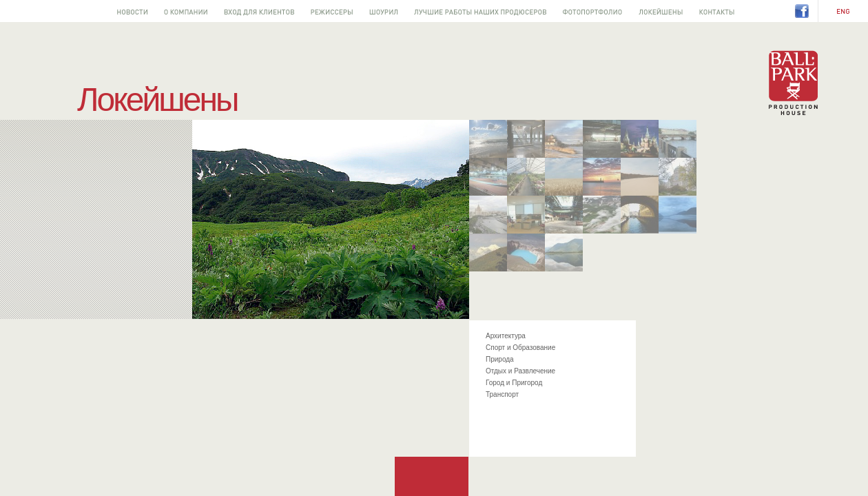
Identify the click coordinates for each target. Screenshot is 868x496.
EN (843, 12)
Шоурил (383, 11)
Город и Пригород (514, 383)
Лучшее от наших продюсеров (480, 11)
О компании (186, 11)
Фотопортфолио (592, 11)
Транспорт (502, 394)
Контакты (717, 11)
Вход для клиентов (259, 11)
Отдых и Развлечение (520, 371)
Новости (132, 11)
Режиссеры (332, 11)
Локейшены (661, 11)
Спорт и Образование (520, 348)
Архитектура (506, 336)
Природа (500, 359)
